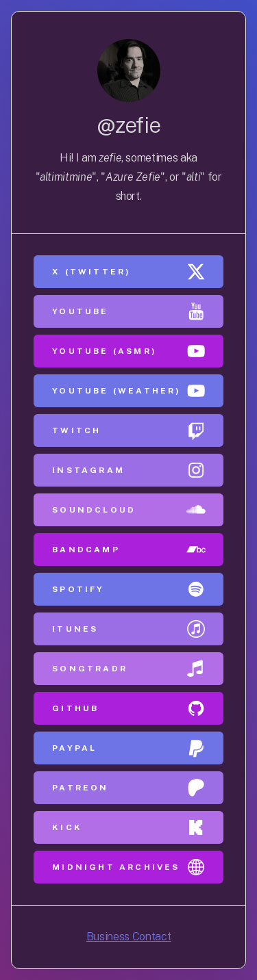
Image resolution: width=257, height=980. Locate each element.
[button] (128, 272)
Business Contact (128, 937)
